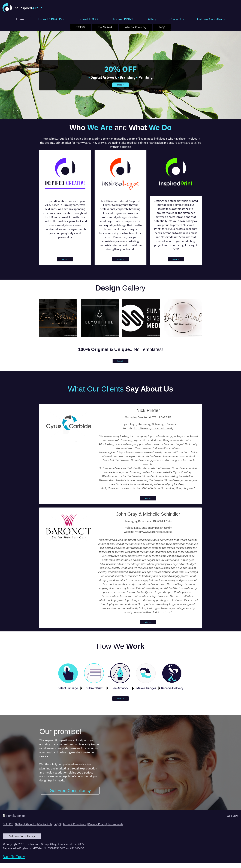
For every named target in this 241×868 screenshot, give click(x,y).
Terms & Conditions (75, 824)
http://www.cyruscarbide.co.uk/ (154, 428)
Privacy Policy (97, 824)
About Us (31, 824)
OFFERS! (8, 824)
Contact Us (45, 824)
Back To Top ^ (14, 857)
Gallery (19, 824)
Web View (233, 816)
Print (8, 816)
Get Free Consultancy (22, 836)
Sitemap (19, 816)
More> (120, 361)
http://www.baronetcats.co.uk (154, 532)
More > (121, 85)
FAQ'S (57, 824)
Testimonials (115, 824)
